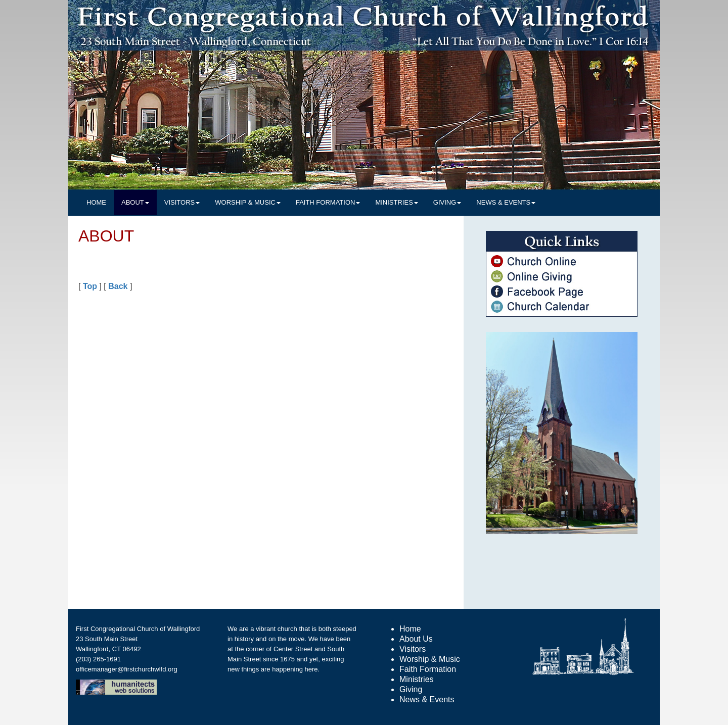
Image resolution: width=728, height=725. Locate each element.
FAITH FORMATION (328, 202)
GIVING (447, 202)
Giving (411, 689)
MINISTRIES (396, 202)
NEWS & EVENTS (506, 202)
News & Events (427, 699)
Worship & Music (430, 659)
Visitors (413, 649)
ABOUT (135, 202)
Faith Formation (428, 669)
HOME (96, 202)
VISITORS (182, 202)
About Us (416, 639)
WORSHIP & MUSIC (248, 202)
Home (410, 629)
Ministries (417, 679)
